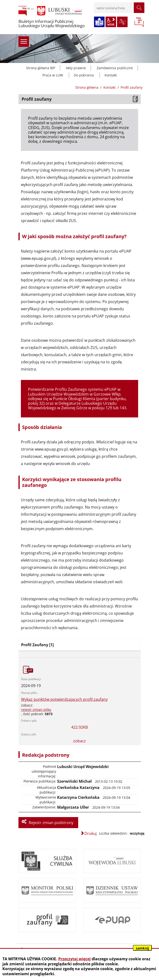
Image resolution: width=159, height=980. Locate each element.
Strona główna (87, 87)
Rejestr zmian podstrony (51, 823)
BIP (139, 22)
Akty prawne (76, 68)
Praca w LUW (53, 75)
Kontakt (111, 75)
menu (24, 42)
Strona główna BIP (41, 68)
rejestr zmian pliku (36, 710)
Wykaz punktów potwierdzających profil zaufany (64, 699)
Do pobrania (84, 75)
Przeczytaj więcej (74, 959)
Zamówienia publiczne (115, 68)
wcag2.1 (111, 22)
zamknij (142, 948)
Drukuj (91, 833)
